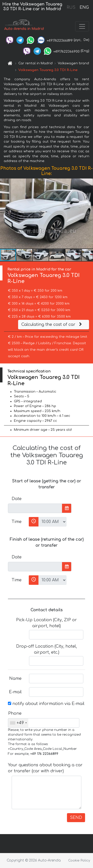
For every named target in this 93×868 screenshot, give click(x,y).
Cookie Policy (79, 861)
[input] (35, 508)
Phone (15, 713)
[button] (89, 213)
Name (15, 679)
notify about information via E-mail (46, 704)
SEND (76, 818)
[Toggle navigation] (82, 26)
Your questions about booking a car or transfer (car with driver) (45, 768)
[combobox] (18, 723)
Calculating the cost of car (52, 325)
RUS (71, 7)
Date (17, 499)
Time (17, 522)
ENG (84, 7)
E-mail (15, 692)
